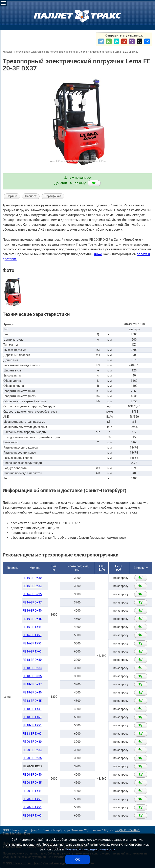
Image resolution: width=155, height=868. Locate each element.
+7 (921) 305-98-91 (128, 830)
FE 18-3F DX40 (32, 693)
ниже (98, 254)
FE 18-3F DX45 (32, 701)
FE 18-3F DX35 (32, 676)
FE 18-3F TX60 (32, 734)
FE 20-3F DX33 (32, 750)
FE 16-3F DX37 (32, 603)
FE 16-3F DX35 (32, 594)
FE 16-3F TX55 (32, 644)
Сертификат (53, 196)
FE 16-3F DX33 (32, 586)
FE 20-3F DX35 (32, 758)
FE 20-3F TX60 (32, 816)
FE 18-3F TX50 (32, 717)
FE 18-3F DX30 (32, 660)
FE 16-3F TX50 (32, 635)
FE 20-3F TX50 (32, 799)
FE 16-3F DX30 (32, 578)
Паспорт (31, 196)
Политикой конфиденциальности (90, 849)
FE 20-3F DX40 (32, 775)
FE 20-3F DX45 (32, 783)
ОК (77, 859)
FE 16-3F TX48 (32, 627)
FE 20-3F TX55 (32, 807)
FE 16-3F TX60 (32, 652)
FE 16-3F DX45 (32, 619)
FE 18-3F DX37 (32, 684)
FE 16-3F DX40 (32, 611)
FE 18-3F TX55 (32, 725)
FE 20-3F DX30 (32, 742)
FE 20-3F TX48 (32, 791)
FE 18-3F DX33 (32, 668)
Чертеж (12, 196)
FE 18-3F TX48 (32, 709)
